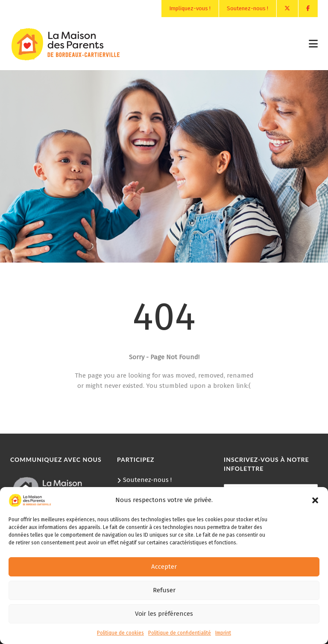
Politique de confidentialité (180, 633)
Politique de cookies (120, 633)
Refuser (164, 590)
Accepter (164, 567)
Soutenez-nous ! (247, 8)
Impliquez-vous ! (190, 8)
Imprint (223, 633)
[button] (315, 500)
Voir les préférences (164, 614)
